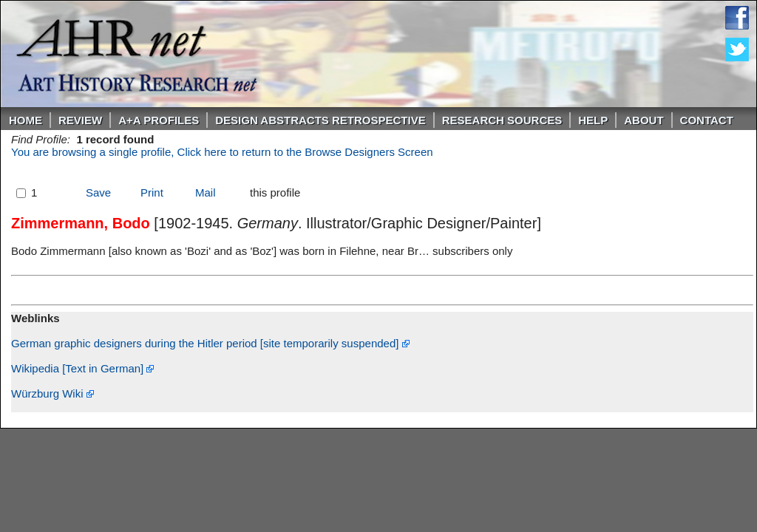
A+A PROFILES (159, 120)
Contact (707, 120)
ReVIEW (80, 120)
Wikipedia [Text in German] (82, 368)
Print (152, 192)
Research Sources (502, 120)
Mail (206, 192)
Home (26, 120)
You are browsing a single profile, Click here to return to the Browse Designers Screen (222, 152)
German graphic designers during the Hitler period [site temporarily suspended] (210, 343)
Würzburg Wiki (52, 393)
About (644, 120)
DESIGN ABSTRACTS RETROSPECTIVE (320, 120)
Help (593, 120)
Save (98, 192)
